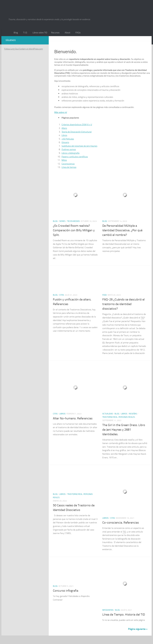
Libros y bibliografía (71, 153)
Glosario (65, 142)
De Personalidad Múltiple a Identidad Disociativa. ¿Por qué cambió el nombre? (122, 230)
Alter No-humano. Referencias (73, 418)
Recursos (55, 33)
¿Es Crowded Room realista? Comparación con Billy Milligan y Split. (74, 230)
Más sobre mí (61, 112)
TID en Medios (73, 221)
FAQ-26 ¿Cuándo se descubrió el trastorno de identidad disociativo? (123, 304)
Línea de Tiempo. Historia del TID (124, 615)
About (68, 33)
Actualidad (108, 414)
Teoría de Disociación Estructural (77, 132)
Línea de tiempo (69, 167)
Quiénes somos (69, 149)
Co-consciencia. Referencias (121, 523)
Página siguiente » (138, 629)
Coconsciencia (68, 164)
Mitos (64, 160)
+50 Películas (68, 139)
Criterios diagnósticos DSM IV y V (77, 124)
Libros (64, 135)
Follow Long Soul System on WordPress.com (24, 49)
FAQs (78, 33)
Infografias (108, 610)
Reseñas (133, 414)
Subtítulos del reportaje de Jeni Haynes (79, 146)
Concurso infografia (66, 591)
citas (62, 295)
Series (62, 221)
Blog (16, 33)
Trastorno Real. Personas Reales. (119, 417)
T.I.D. (25, 33)
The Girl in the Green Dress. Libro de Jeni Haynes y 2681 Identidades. (124, 430)
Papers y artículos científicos (75, 157)
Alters (64, 128)
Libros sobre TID (40, 33)
